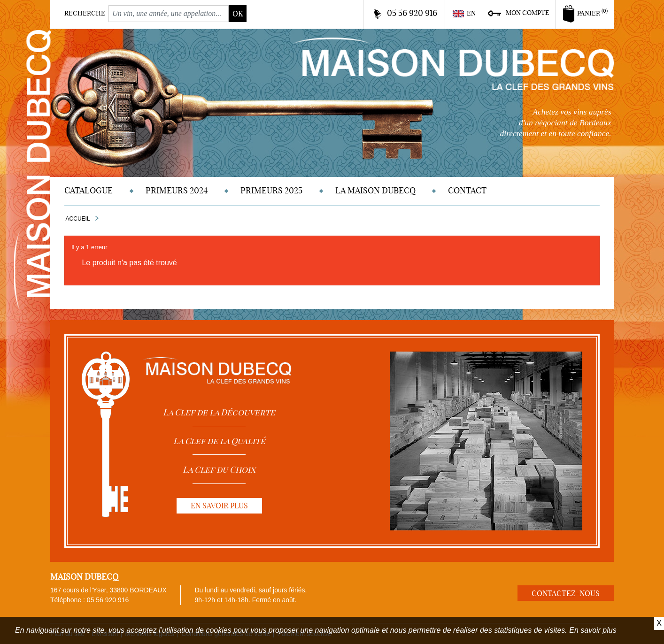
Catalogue (89, 190)
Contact (467, 190)
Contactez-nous (566, 593)
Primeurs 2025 (271, 190)
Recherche (85, 13)
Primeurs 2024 (177, 190)
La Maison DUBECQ (375, 190)
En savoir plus (593, 630)
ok (238, 14)
